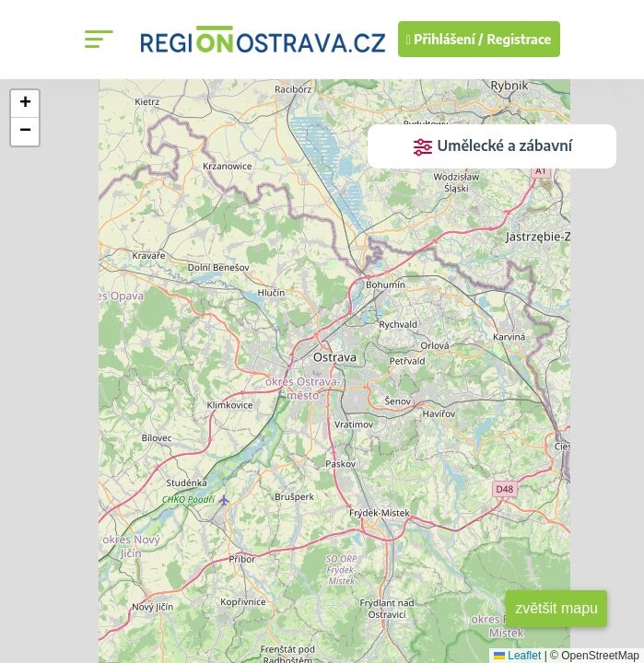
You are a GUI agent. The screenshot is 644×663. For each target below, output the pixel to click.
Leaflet (517, 656)
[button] (25, 104)
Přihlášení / (445, 39)
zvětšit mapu (556, 608)
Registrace (520, 39)
